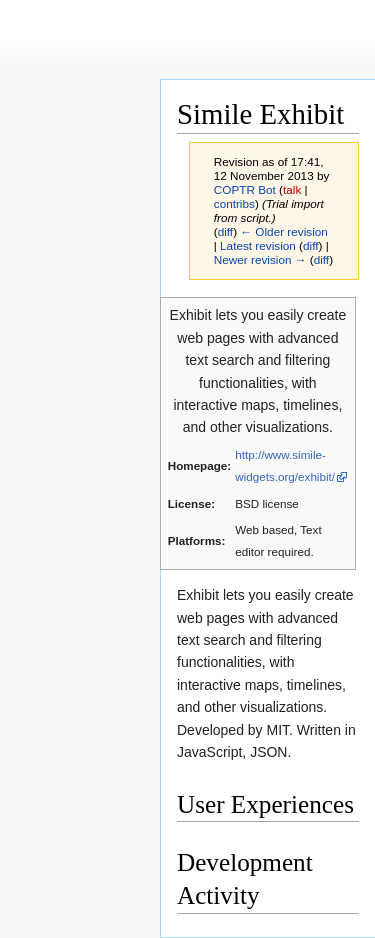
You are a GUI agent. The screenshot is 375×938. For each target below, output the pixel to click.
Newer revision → (260, 259)
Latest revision (258, 245)
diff (225, 231)
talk (292, 189)
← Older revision (284, 231)
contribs (234, 203)
